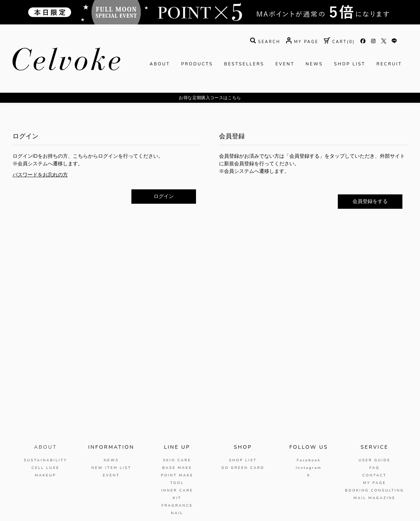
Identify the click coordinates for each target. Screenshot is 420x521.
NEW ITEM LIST (111, 468)
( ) (339, 42)
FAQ (375, 468)
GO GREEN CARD (243, 468)
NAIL (177, 513)
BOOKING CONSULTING (375, 490)
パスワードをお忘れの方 (40, 175)
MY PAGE (374, 483)
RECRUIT (389, 64)
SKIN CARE (177, 460)
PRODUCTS (197, 64)
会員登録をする (370, 201)
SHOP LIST (350, 64)
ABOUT (160, 64)
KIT (177, 498)
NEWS (314, 64)
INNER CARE (177, 490)
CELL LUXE (46, 468)
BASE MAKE (177, 468)
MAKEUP (46, 475)
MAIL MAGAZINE (375, 498)
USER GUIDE (375, 460)
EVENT (285, 64)
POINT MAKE (177, 475)
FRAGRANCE (177, 506)
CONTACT (374, 475)
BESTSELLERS (244, 64)
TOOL (177, 483)
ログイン (164, 196)
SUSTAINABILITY (45, 460)
